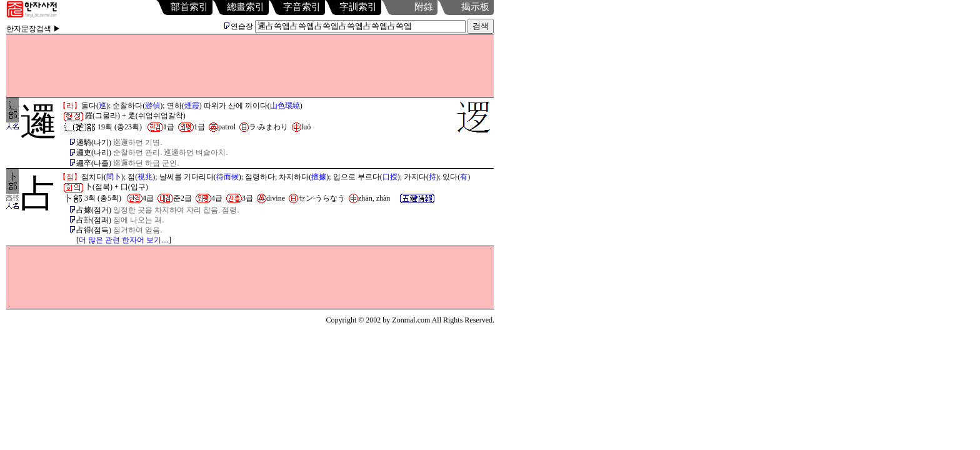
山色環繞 (285, 106)
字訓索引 (358, 7)
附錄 (424, 7)
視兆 (145, 177)
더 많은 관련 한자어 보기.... (124, 240)
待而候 (227, 177)
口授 (390, 177)
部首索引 (189, 7)
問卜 (114, 177)
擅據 (319, 177)
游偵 (152, 106)
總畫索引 (246, 7)
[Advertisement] (250, 66)
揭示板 (475, 7)
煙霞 (192, 106)
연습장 (239, 26)
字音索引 (302, 7)
